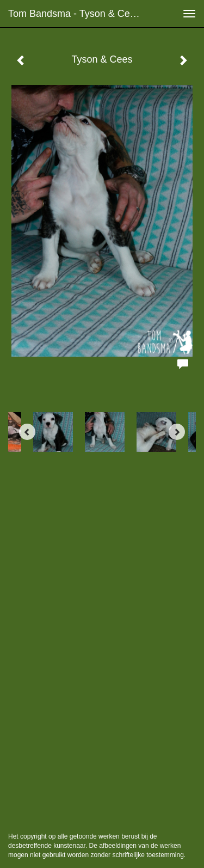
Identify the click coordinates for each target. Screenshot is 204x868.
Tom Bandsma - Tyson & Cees (74, 14)
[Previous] (27, 432)
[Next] (177, 432)
